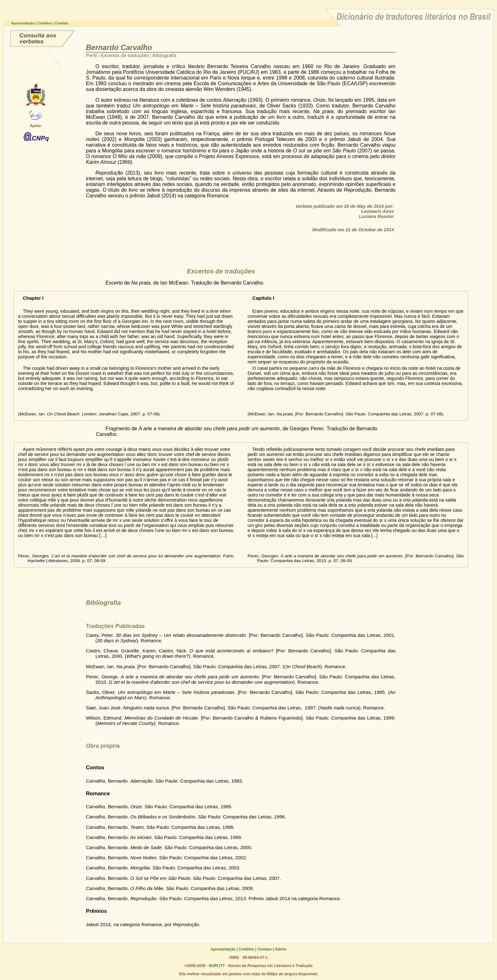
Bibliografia (165, 55)
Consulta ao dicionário (43, 38)
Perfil (92, 55)
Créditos (45, 23)
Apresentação (23, 23)
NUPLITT (217, 966)
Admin (281, 949)
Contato (61, 23)
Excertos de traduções (125, 55)
